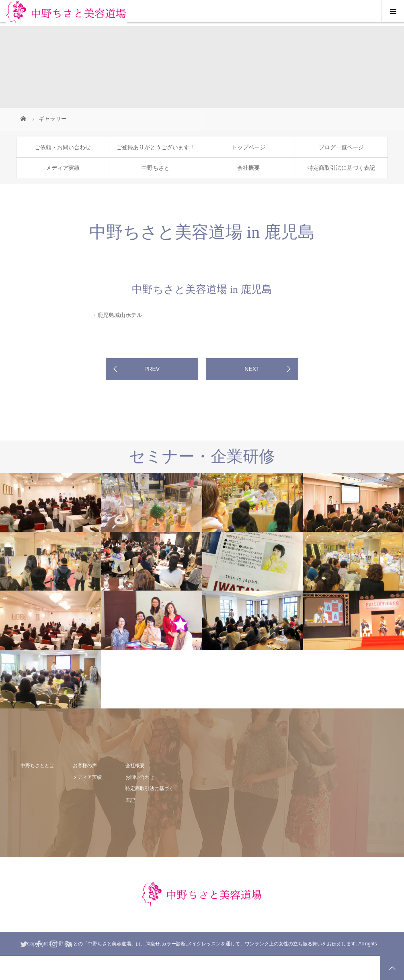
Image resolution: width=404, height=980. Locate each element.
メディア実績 (63, 168)
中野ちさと (156, 168)
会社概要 (248, 168)
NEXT (252, 369)
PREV (152, 369)
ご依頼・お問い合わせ (63, 147)
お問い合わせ (140, 777)
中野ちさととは (37, 766)
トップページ (248, 147)
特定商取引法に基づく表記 (341, 168)
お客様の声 (85, 766)
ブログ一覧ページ (341, 147)
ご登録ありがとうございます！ (156, 147)
